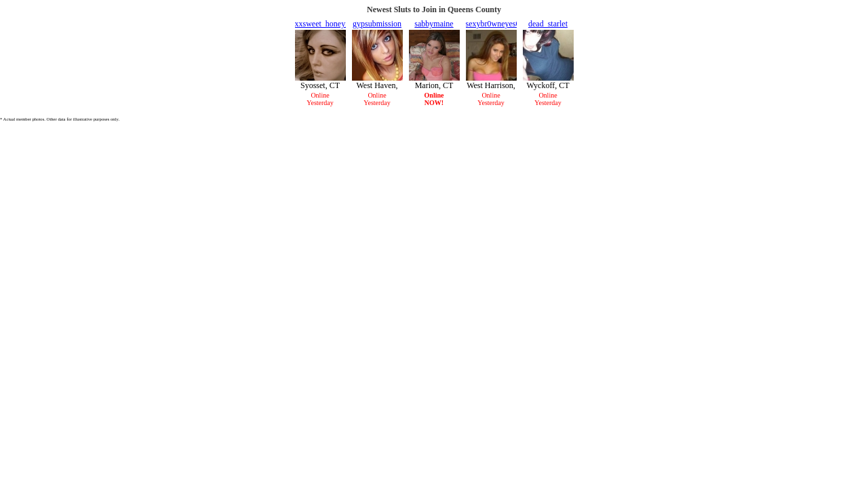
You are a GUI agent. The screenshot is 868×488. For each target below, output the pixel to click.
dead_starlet (548, 24)
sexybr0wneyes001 (497, 24)
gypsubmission (377, 24)
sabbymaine (434, 24)
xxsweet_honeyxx (324, 24)
